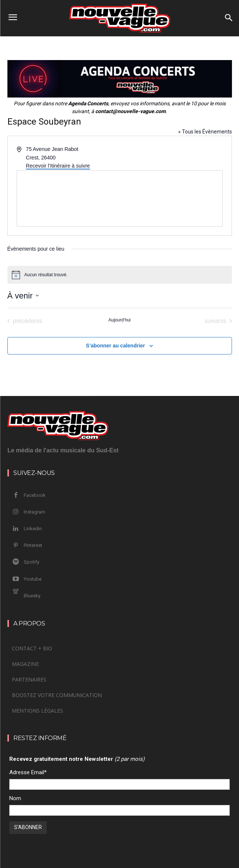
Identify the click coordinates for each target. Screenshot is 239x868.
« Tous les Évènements (205, 132)
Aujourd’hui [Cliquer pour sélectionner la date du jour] (119, 320)
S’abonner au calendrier (116, 346)
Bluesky (32, 596)
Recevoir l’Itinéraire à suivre (58, 166)
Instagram (34, 512)
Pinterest (33, 545)
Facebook (35, 495)
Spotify (31, 562)
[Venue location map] (120, 198)
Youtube (33, 579)
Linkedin (33, 529)
